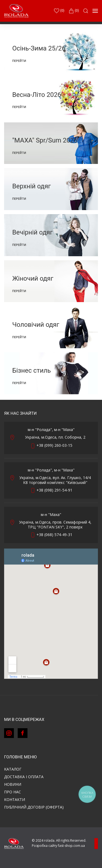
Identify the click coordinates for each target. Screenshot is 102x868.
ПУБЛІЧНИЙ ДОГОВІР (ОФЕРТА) (34, 807)
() (59, 11)
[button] (86, 11)
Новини (13, 784)
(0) (74, 11)
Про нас (13, 792)
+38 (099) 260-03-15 (54, 445)
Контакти (15, 799)
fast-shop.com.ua (71, 846)
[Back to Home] (16, 11)
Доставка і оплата (24, 777)
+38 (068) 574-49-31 (54, 535)
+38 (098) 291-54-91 (54, 490)
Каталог (13, 769)
